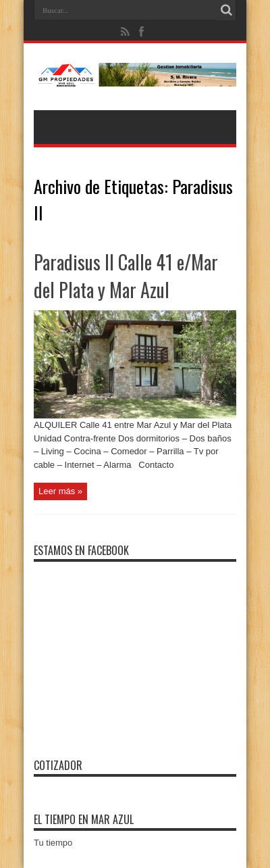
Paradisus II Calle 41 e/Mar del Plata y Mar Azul (126, 276)
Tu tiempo (53, 843)
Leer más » (60, 491)
